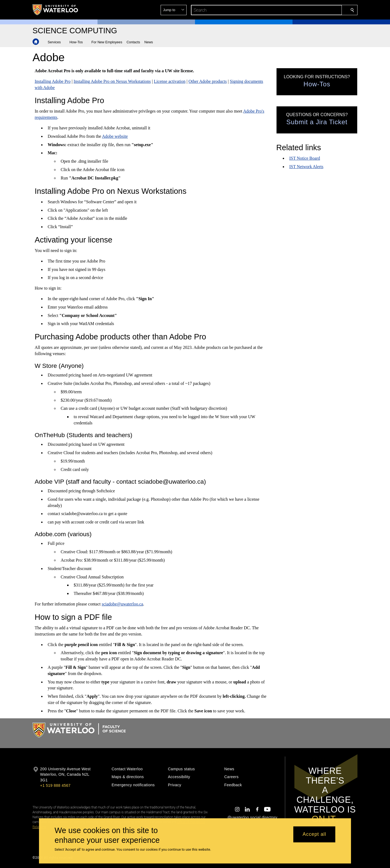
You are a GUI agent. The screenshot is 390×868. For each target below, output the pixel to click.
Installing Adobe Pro (53, 81)
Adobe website (115, 136)
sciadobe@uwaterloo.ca (122, 604)
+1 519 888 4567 (55, 785)
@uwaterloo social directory (252, 817)
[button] (313, 10)
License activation (170, 81)
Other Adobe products (208, 81)
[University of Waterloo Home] (56, 10)
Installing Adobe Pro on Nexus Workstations (112, 81)
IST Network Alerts (306, 167)
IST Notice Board (305, 158)
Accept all (314, 834)
